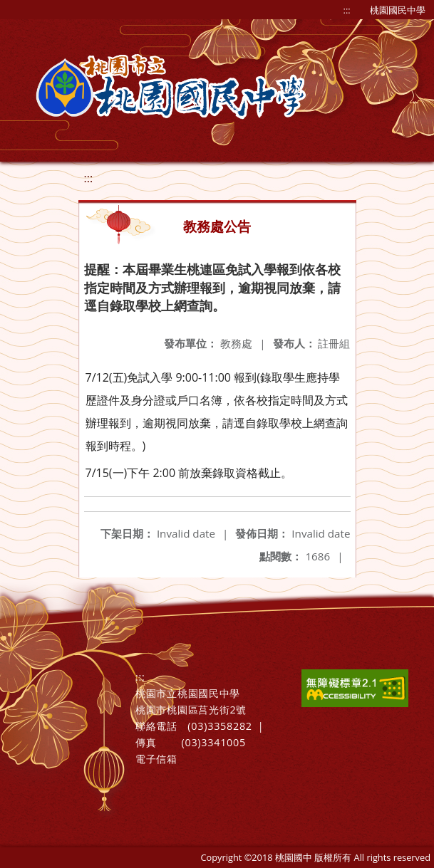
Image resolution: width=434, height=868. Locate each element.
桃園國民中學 (398, 10)
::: (347, 10)
